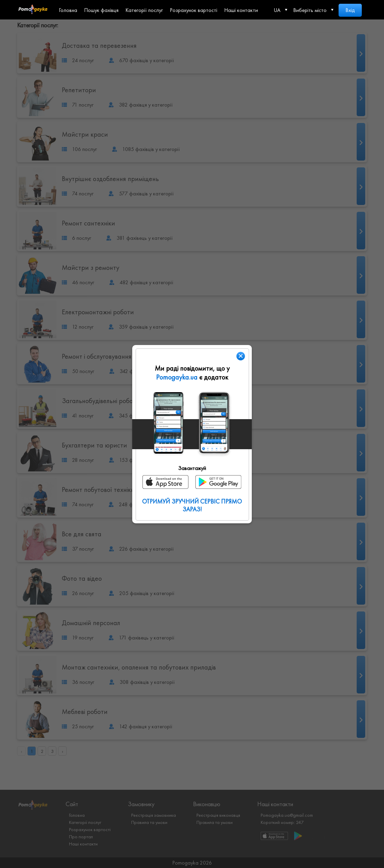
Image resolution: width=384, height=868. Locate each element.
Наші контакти (241, 10)
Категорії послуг (144, 10)
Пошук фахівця (101, 10)
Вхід (350, 10)
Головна (68, 10)
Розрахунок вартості (194, 10)
